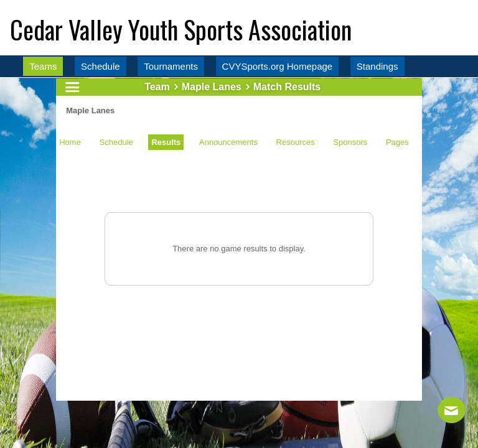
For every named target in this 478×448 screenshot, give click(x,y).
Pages (397, 142)
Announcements (228, 142)
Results (166, 142)
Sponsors (350, 142)
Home (70, 142)
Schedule (116, 142)
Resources (296, 142)
